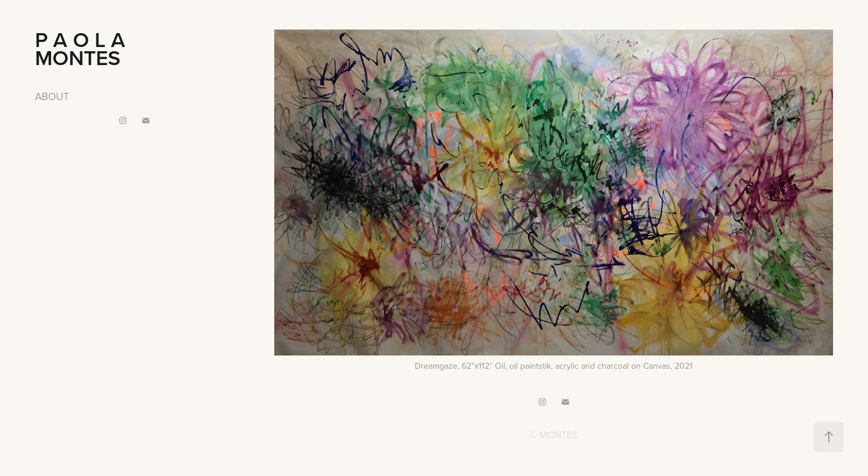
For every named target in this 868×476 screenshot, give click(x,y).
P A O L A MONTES (99, 48)
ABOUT (52, 96)
